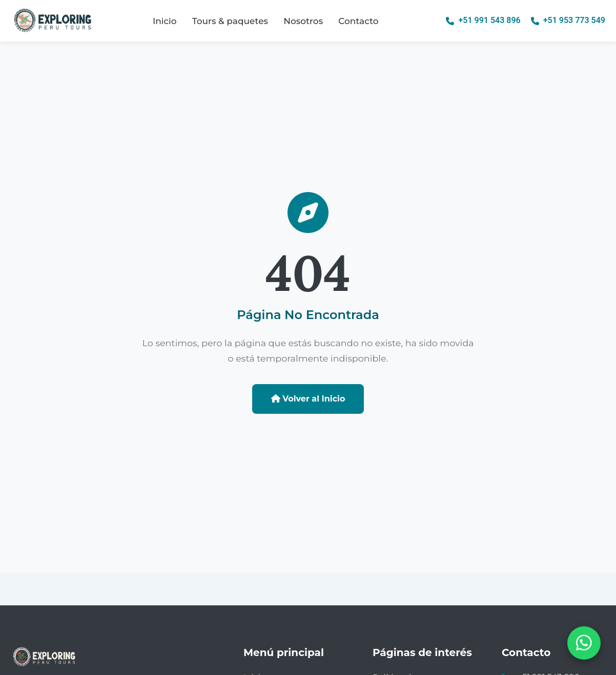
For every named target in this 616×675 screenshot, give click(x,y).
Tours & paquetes (230, 21)
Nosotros (303, 21)
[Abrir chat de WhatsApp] (584, 643)
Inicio (165, 21)
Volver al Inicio (308, 399)
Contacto (358, 21)
